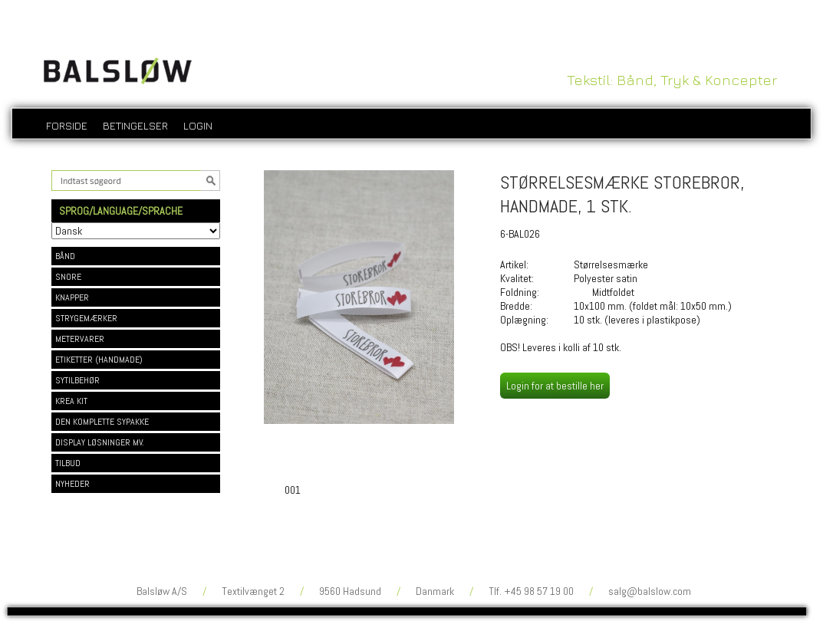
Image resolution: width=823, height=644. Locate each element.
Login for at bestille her (555, 386)
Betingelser (135, 125)
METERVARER (80, 339)
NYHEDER (72, 484)
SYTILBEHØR (77, 380)
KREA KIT (71, 401)
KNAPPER (72, 297)
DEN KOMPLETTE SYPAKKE (102, 422)
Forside (67, 125)
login (198, 125)
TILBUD (68, 463)
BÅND (65, 256)
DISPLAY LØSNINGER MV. (100, 442)
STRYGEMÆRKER (86, 318)
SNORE (68, 277)
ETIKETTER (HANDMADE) (99, 360)
